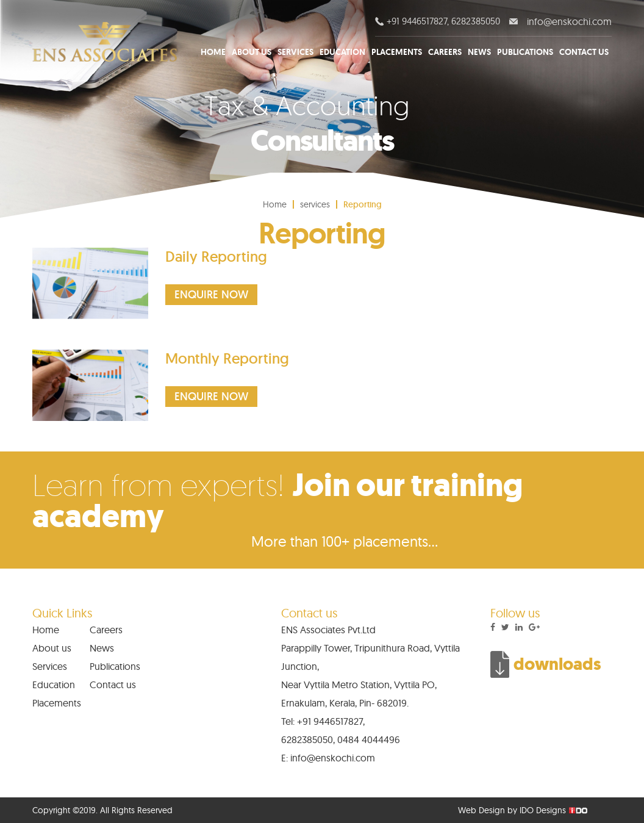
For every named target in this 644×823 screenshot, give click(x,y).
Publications (525, 52)
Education (342, 52)
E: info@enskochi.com (328, 758)
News (479, 52)
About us (252, 52)
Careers (445, 52)
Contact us (584, 52)
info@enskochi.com (568, 21)
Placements (397, 52)
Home (213, 52)
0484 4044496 (369, 739)
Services (295, 52)
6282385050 (476, 21)
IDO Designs (543, 810)
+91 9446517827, (417, 21)
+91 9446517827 (330, 721)
